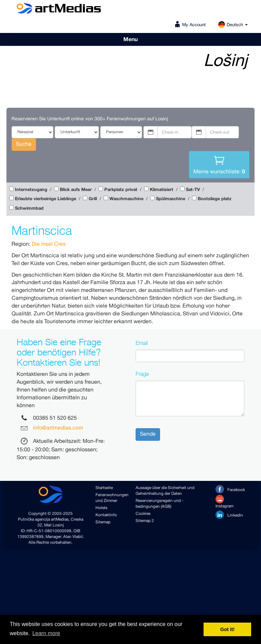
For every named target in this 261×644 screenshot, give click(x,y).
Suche (24, 144)
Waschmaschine (126, 199)
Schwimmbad (29, 208)
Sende (148, 434)
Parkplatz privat (121, 190)
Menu (130, 39)
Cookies (143, 514)
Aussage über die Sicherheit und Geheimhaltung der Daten (165, 491)
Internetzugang (31, 190)
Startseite (104, 488)
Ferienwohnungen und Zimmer (110, 498)
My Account (194, 25)
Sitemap (103, 522)
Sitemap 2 (145, 521)
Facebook (230, 489)
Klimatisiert (162, 190)
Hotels (101, 508)
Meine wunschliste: (219, 164)
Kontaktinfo (106, 515)
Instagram (224, 502)
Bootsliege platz (215, 199)
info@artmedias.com (58, 428)
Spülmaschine (171, 199)
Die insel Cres (49, 244)
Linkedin (229, 515)
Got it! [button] (227, 629)
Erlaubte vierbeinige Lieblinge (46, 199)
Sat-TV (193, 190)
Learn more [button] (46, 633)
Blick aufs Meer (76, 190)
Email (142, 343)
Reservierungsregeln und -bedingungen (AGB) (160, 504)
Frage (142, 374)
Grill (93, 199)
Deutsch (233, 25)
